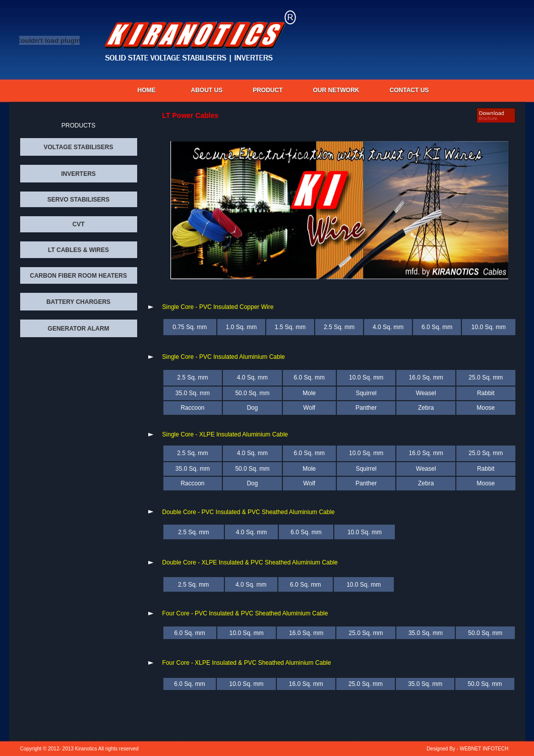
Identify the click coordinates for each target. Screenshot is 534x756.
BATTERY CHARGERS (78, 302)
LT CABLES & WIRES (78, 250)
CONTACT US (409, 90)
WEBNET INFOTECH (484, 749)
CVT (79, 224)
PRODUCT (268, 90)
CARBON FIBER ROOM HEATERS (78, 276)
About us (207, 90)
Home (147, 90)
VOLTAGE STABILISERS (78, 147)
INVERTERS (78, 174)
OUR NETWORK (336, 90)
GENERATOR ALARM (79, 329)
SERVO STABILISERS (79, 200)
